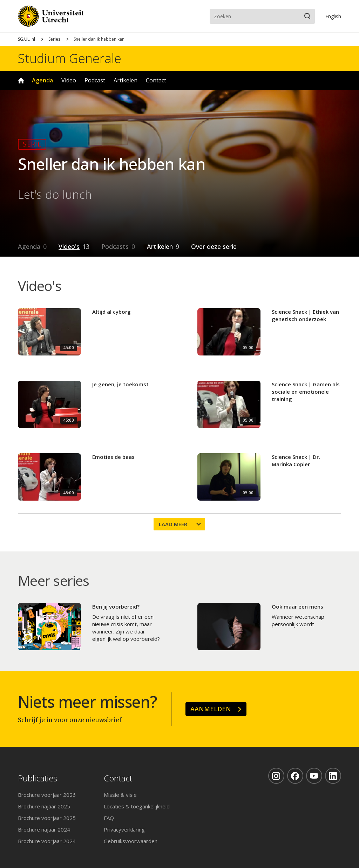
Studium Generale (70, 59)
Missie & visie (120, 795)
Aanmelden (211, 709)
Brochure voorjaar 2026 (47, 795)
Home (21, 80)
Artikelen (126, 80)
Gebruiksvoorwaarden (131, 841)
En (333, 16)
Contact (156, 80)
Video (69, 80)
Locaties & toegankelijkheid (137, 806)
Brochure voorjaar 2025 (47, 818)
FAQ (109, 818)
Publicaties (38, 778)
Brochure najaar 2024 (44, 829)
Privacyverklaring (124, 829)
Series (54, 39)
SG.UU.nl (26, 39)
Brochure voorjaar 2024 (47, 841)
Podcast (95, 80)
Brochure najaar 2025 (44, 806)
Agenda (42, 80)
